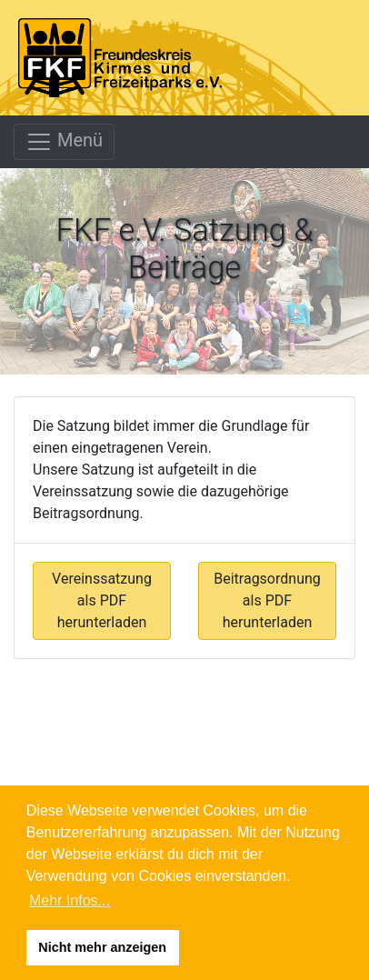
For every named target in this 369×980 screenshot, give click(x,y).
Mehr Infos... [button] (70, 900)
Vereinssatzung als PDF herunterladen (102, 600)
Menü (64, 142)
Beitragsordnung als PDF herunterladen (267, 600)
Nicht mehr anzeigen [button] (102, 947)
